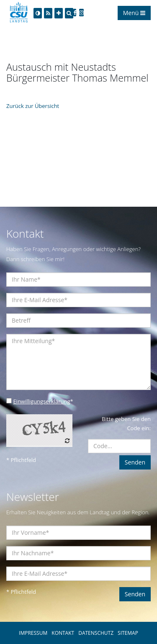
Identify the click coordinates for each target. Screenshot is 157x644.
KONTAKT (63, 633)
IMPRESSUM (33, 633)
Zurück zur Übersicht (33, 106)
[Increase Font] (59, 13)
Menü (134, 13)
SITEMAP (128, 633)
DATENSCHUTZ (96, 633)
